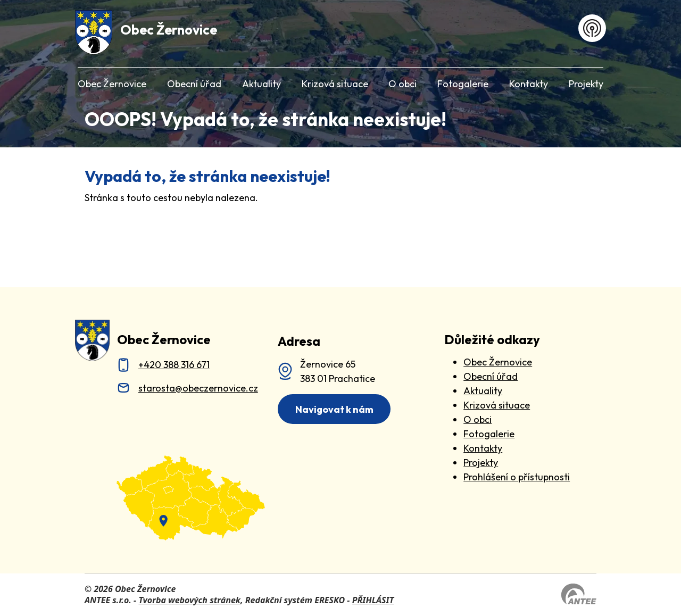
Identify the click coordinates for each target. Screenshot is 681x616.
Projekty (586, 84)
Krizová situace (335, 84)
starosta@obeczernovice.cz (198, 388)
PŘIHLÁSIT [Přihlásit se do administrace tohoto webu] (373, 600)
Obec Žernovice (112, 84)
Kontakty (529, 84)
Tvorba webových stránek (189, 600)
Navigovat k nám (334, 409)
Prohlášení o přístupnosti (517, 477)
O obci (402, 84)
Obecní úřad (194, 84)
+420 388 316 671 (174, 365)
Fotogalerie (463, 84)
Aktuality (261, 84)
